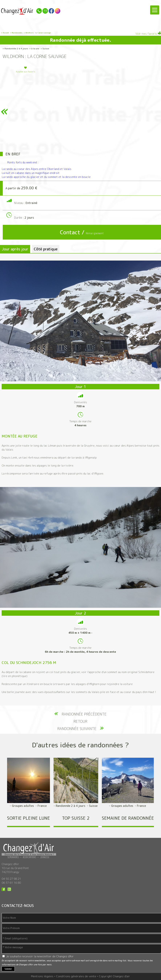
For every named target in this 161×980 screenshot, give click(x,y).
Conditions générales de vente (76, 976)
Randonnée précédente (84, 714)
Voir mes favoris (148, 33)
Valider (8, 969)
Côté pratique (46, 249)
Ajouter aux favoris (26, 72)
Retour (80, 721)
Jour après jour (15, 249)
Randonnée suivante (77, 729)
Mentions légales (42, 976)
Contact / (82, 232)
